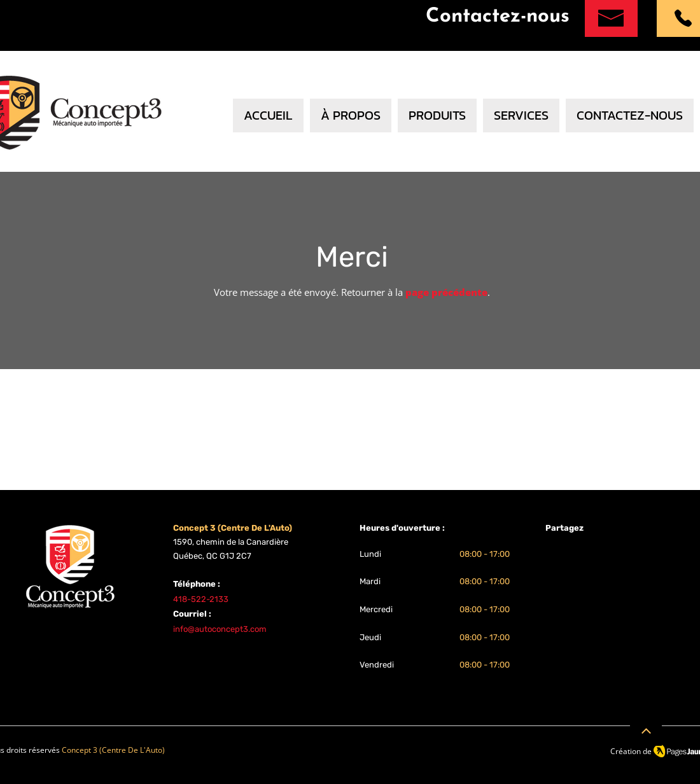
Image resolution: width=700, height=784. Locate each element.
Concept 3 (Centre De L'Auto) (113, 750)
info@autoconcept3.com (220, 629)
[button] (521, 115)
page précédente (446, 292)
